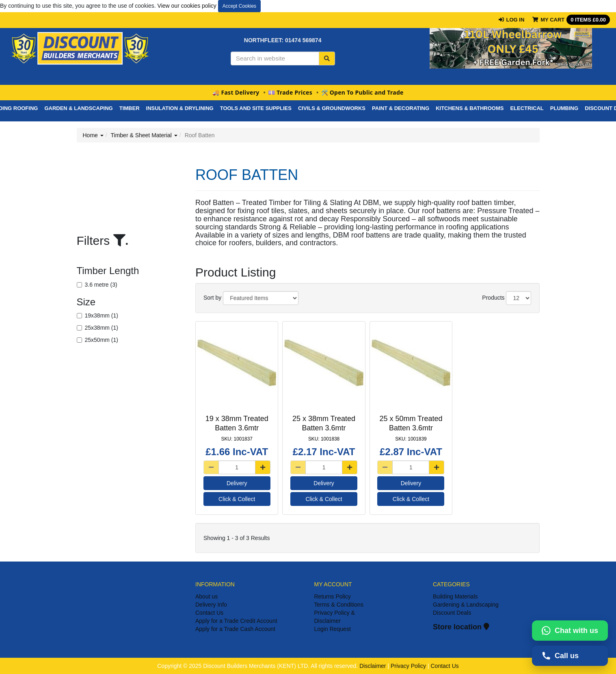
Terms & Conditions (339, 605)
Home (93, 135)
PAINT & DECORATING (401, 108)
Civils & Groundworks (332, 108)
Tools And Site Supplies (256, 108)
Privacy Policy (408, 666)
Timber (130, 108)
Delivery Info (211, 605)
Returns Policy (333, 596)
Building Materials (455, 596)
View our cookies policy (187, 6)
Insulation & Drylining (180, 108)
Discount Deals (452, 613)
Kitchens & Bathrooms (470, 108)
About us (206, 596)
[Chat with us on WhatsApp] (570, 631)
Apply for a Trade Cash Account (235, 629)
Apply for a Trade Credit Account (236, 621)
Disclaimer (373, 666)
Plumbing (564, 108)
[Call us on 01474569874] (570, 656)
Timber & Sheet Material (144, 135)
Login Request (333, 629)
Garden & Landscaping (78, 108)
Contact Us (209, 613)
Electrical (527, 108)
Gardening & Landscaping (466, 605)
